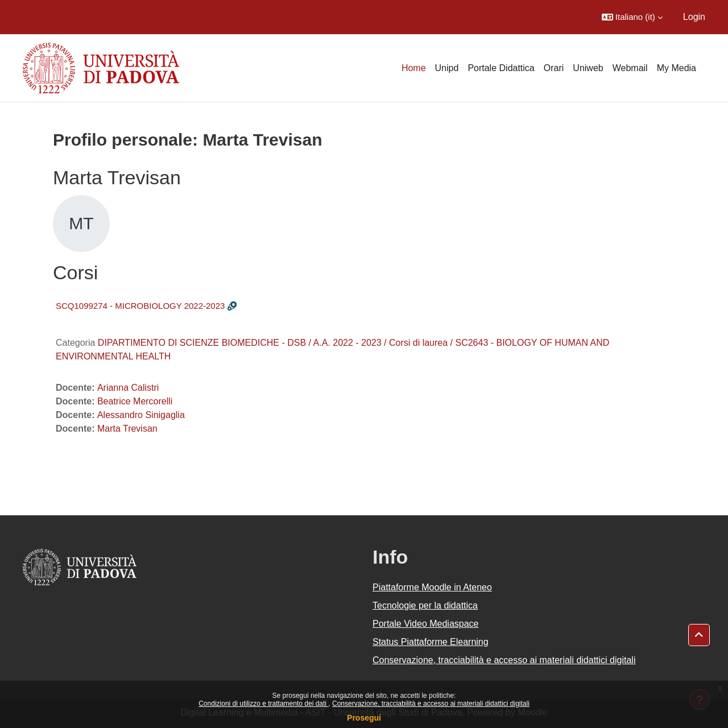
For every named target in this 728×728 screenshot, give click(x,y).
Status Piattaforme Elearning (431, 642)
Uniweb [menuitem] (588, 68)
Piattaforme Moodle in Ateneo (432, 587)
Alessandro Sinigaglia (141, 415)
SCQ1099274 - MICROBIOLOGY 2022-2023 (140, 306)
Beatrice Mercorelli (135, 401)
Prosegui (364, 718)
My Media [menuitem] (677, 68)
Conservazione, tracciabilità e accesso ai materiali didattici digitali (431, 704)
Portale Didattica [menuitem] (501, 68)
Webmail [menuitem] (630, 68)
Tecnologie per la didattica (425, 605)
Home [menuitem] (414, 68)
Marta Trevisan (127, 429)
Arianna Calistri (128, 388)
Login (694, 17)
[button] (632, 17)
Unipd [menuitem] (447, 68)
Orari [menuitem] (554, 68)
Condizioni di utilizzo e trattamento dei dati (263, 704)
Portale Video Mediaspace (426, 624)
